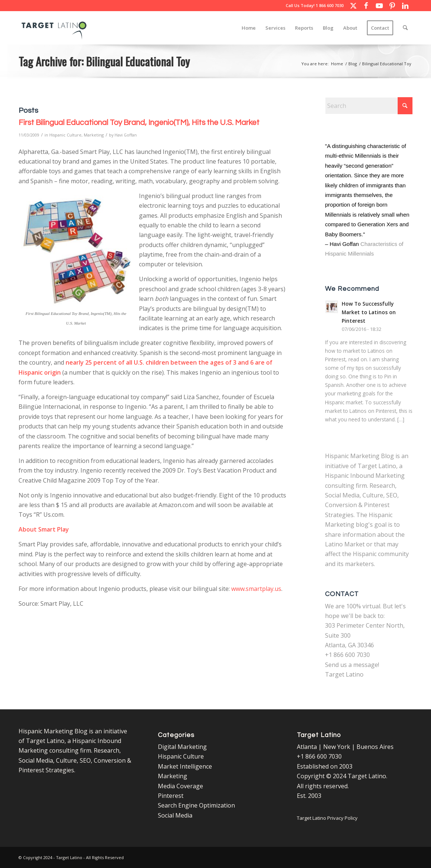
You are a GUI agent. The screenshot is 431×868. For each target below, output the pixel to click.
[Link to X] (353, 6)
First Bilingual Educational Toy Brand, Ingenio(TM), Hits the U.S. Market (139, 123)
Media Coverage (180, 786)
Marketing (94, 135)
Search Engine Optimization (196, 805)
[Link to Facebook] (366, 6)
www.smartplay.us (256, 589)
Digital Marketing (182, 747)
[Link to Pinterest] (392, 6)
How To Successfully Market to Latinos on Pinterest (369, 312)
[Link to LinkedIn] (405, 6)
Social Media (175, 815)
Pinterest (171, 796)
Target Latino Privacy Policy (327, 818)
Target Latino (344, 674)
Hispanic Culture (65, 135)
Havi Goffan (126, 135)
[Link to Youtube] (379, 6)
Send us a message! (352, 665)
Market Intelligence (185, 766)
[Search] (405, 28)
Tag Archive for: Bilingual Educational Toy (104, 61)
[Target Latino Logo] (54, 28)
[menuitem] (249, 28)
